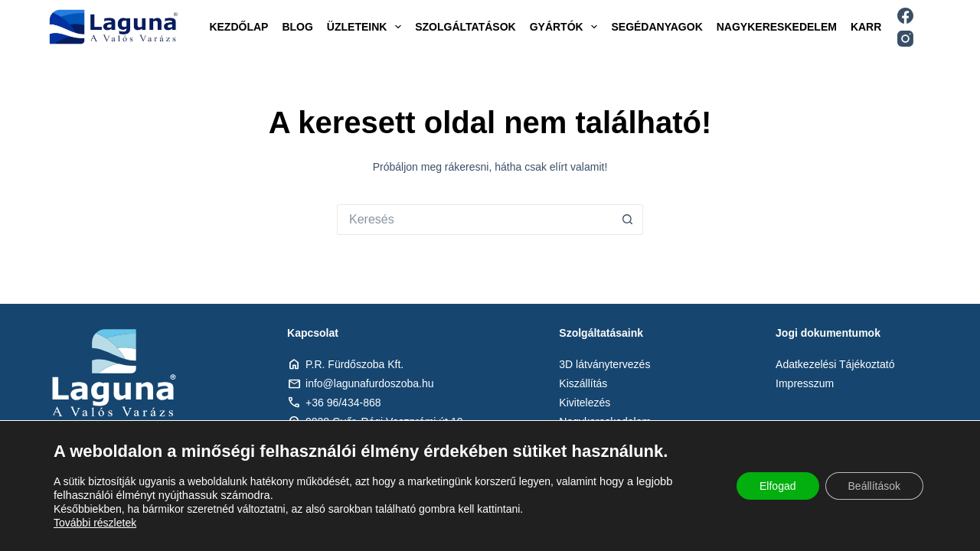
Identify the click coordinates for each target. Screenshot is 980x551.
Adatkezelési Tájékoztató (835, 364)
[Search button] (628, 220)
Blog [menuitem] (297, 27)
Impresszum (805, 383)
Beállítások (874, 486)
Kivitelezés (585, 403)
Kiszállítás (583, 383)
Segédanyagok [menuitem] (657, 27)
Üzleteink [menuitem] (367, 27)
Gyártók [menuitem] (567, 27)
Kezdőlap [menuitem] (238, 27)
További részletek (95, 523)
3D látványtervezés (604, 364)
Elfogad (777, 486)
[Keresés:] (475, 220)
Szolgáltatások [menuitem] (465, 27)
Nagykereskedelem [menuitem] (777, 27)
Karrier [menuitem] (875, 27)
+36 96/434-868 (343, 403)
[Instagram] (905, 39)
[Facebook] (905, 16)
